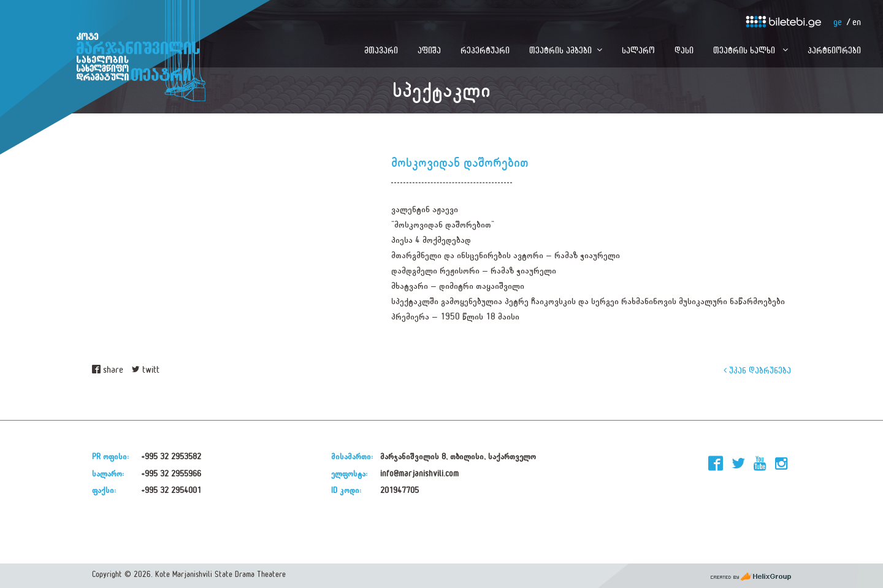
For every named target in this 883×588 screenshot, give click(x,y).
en (857, 22)
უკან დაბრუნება (757, 370)
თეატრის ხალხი (745, 50)
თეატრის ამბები (560, 50)
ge (838, 22)
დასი (684, 50)
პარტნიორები (834, 50)
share (108, 370)
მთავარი (381, 50)
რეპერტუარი (485, 50)
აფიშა (429, 50)
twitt (146, 370)
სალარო (638, 50)
